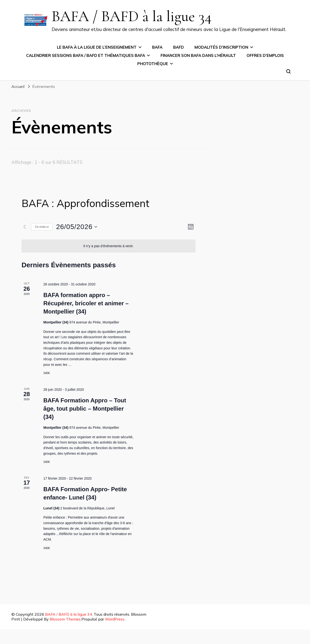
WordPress (115, 619)
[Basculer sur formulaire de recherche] (288, 71)
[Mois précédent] (24, 227)
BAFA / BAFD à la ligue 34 (132, 16)
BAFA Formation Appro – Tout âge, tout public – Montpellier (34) (85, 409)
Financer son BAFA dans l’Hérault (198, 55)
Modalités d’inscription (221, 47)
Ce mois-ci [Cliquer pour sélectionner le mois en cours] (42, 227)
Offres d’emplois (265, 55)
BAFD (178, 47)
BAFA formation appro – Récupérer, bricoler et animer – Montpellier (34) (86, 303)
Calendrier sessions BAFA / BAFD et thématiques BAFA (86, 55)
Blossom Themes (65, 619)
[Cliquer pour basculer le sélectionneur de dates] (77, 227)
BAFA (157, 47)
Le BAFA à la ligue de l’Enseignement (97, 47)
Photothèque (153, 64)
